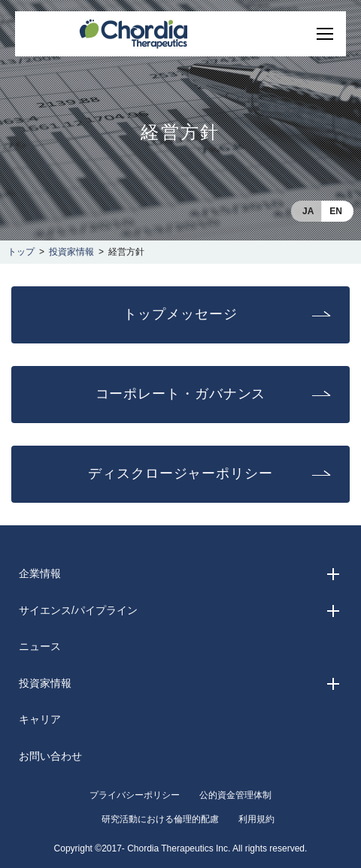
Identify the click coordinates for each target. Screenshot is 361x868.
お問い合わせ (50, 756)
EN (336, 211)
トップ (21, 252)
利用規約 (256, 819)
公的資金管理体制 (235, 795)
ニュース (40, 646)
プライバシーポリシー (135, 795)
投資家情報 (71, 252)
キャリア (40, 719)
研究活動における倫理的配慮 (160, 819)
